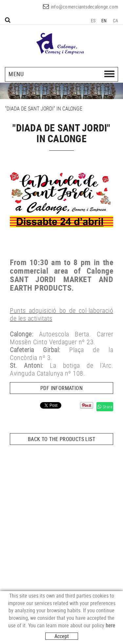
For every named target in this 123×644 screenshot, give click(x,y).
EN (104, 20)
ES (93, 20)
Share (105, 407)
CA (116, 20)
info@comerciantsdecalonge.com (84, 7)
